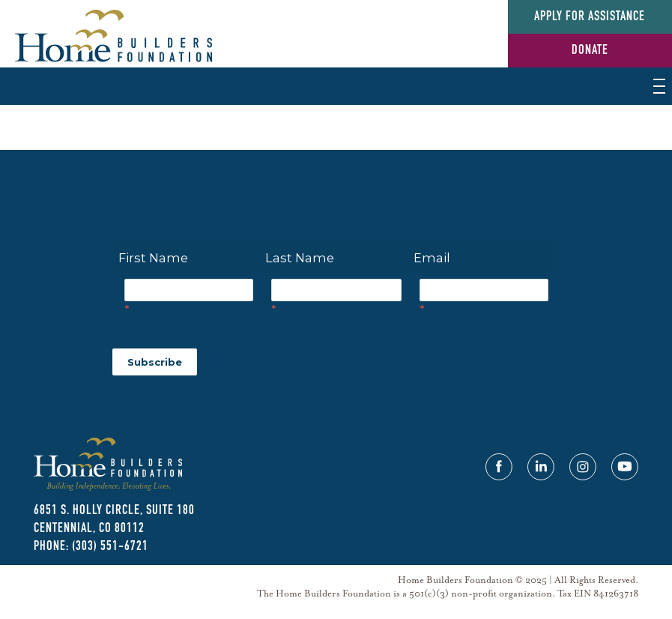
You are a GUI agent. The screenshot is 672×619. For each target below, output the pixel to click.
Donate (590, 51)
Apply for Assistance (590, 17)
